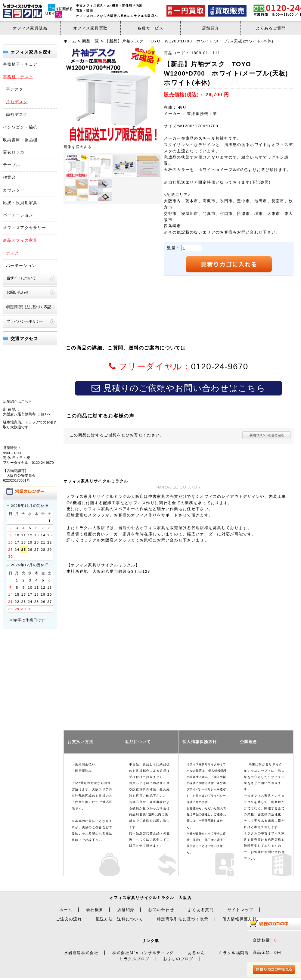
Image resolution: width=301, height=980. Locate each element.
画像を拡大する (78, 147)
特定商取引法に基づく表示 (183, 919)
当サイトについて (21, 278)
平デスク (15, 89)
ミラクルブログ (134, 959)
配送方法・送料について (119, 919)
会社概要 (95, 910)
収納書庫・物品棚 (20, 140)
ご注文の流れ (69, 919)
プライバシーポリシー (25, 321)
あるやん (196, 953)
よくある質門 (201, 910)
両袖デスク (17, 115)
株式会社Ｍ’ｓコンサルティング (143, 953)
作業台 (9, 177)
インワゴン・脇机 (20, 127)
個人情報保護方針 (240, 919)
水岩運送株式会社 (81, 953)
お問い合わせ (17, 292)
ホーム (66, 910)
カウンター (14, 190)
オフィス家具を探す (31, 52)
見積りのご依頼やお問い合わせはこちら (178, 388)
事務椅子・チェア (20, 64)
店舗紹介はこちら (17, 401)
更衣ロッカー (16, 152)
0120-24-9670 (220, 366)
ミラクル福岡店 (234, 953)
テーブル (12, 165)
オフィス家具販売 (30, 28)
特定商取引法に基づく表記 (29, 307)
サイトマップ (240, 910)
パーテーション (18, 215)
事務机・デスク (18, 77)
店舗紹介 (211, 28)
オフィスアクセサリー (25, 228)
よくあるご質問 (271, 28)
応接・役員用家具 (20, 203)
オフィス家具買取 (90, 28)
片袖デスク (17, 102)
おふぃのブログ (178, 959)
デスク (12, 253)
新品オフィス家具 (20, 240)
